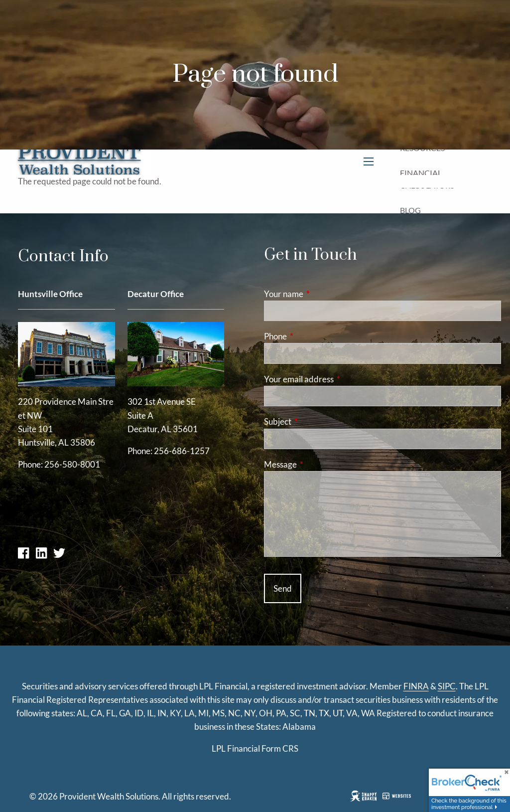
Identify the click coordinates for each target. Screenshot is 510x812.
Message (319, 464)
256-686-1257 (182, 451)
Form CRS (280, 748)
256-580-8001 (72, 464)
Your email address (337, 379)
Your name (322, 294)
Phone (314, 336)
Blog (410, 210)
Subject (316, 421)
